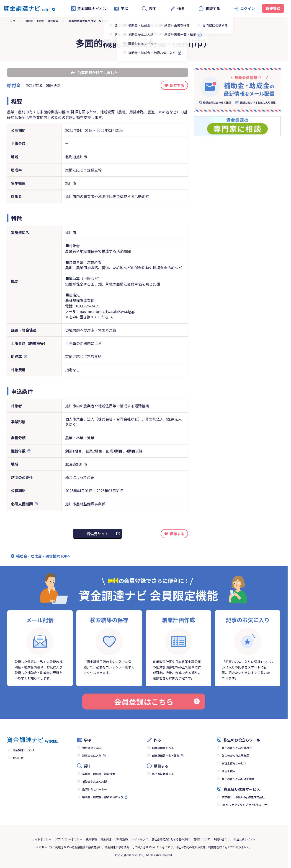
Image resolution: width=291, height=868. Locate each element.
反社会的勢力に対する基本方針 (171, 839)
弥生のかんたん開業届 (235, 755)
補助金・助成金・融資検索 (42, 21)
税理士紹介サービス (234, 763)
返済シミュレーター (95, 789)
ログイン (247, 8)
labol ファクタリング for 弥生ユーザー (246, 805)
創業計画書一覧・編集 (166, 755)
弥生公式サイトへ (245, 839)
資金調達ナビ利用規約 (114, 839)
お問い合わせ (222, 839)
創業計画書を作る (163, 748)
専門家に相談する (163, 774)
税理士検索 (229, 771)
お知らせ (18, 758)
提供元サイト (98, 534)
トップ (11, 21)
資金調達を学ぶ (92, 748)
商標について (202, 839)
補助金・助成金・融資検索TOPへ (44, 556)
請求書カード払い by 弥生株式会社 (243, 797)
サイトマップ (140, 839)
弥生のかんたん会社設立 (237, 748)
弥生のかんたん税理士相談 (238, 779)
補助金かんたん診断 (95, 781)
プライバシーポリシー (69, 839)
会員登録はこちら (157, 702)
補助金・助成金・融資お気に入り (103, 797)
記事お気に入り (92, 755)
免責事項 (91, 839)
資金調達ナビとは (88, 8)
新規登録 (273, 8)
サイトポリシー (42, 839)
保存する (177, 85)
